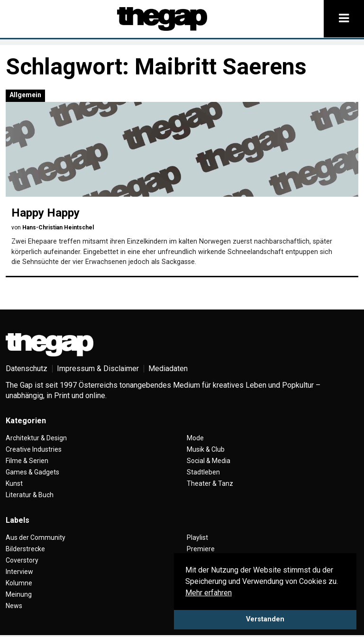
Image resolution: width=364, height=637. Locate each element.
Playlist (197, 537)
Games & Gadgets (32, 472)
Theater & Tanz (210, 483)
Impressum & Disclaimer (98, 369)
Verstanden (265, 619)
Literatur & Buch (30, 495)
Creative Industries (34, 449)
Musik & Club (206, 449)
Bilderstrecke (25, 549)
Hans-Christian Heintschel (58, 227)
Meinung (19, 594)
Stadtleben (203, 472)
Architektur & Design (36, 438)
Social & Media (209, 461)
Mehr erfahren (209, 593)
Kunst (14, 483)
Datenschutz (27, 369)
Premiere (201, 549)
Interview (19, 572)
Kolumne (19, 583)
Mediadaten (168, 369)
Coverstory (22, 560)
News (14, 606)
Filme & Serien (27, 461)
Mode (195, 438)
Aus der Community (36, 537)
